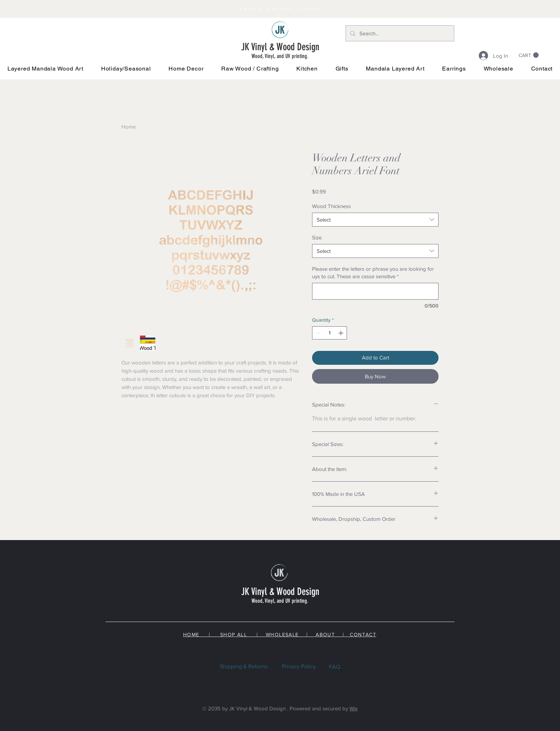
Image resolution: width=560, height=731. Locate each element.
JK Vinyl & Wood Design (280, 47)
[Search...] (399, 33)
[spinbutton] (330, 333)
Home (129, 127)
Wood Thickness (331, 206)
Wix (354, 708)
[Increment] (341, 333)
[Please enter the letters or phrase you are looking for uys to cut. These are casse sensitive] (375, 291)
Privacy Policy (299, 666)
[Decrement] (318, 333)
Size (317, 237)
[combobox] (375, 220)
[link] (529, 55)
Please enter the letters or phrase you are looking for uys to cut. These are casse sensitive (373, 273)
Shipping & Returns (244, 666)
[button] (126, 69)
